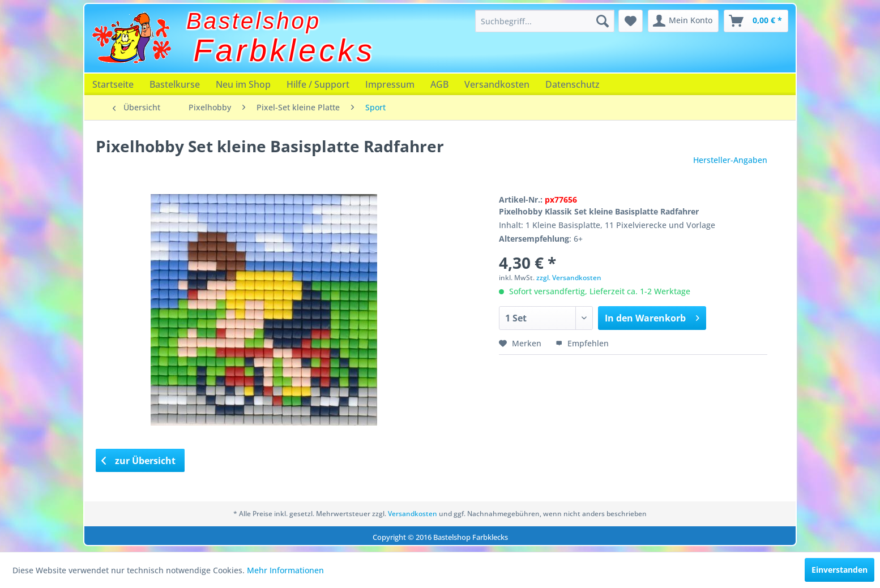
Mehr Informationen (285, 570)
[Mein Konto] (683, 21)
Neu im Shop (243, 84)
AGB (439, 84)
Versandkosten (497, 84)
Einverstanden (840, 570)
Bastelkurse (175, 84)
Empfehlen (582, 343)
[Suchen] (603, 21)
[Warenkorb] (756, 21)
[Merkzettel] (631, 21)
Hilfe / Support (318, 84)
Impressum (390, 84)
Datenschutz (573, 84)
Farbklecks (285, 50)
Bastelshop (254, 21)
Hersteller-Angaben (730, 160)
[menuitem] (545, 21)
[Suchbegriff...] (545, 21)
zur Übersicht (139, 461)
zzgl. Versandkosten (569, 278)
